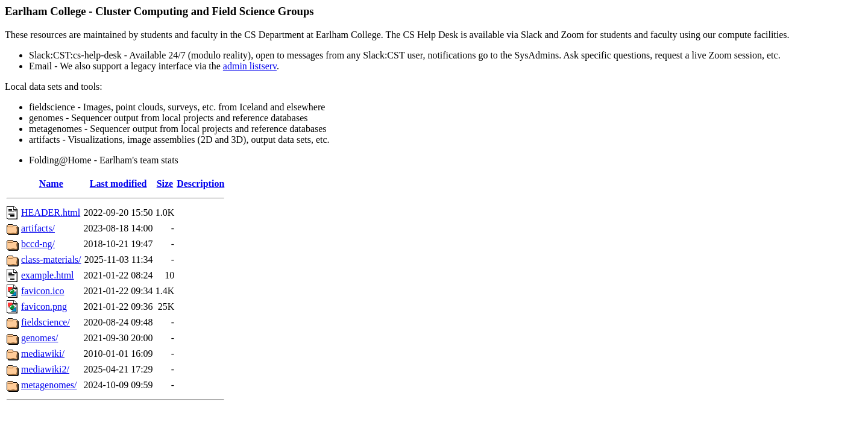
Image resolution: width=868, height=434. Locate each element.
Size (165, 184)
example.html (48, 275)
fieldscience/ (46, 322)
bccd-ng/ (38, 244)
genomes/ (39, 338)
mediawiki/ (43, 354)
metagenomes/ (49, 385)
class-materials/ (51, 259)
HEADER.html (51, 212)
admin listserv (250, 66)
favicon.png (44, 307)
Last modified (118, 184)
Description (200, 184)
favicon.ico (43, 291)
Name (51, 184)
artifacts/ (38, 228)
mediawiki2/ (45, 369)
